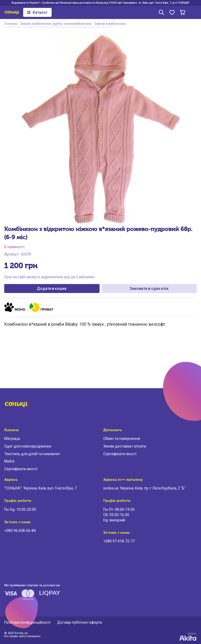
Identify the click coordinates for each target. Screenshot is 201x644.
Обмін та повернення (122, 439)
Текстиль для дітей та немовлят (32, 454)
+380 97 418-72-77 (119, 541)
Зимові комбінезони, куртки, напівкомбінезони (55, 24)
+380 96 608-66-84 (20, 531)
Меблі (9, 461)
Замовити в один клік (149, 289)
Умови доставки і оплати (125, 446)
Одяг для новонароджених (28, 446)
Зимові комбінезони (110, 24)
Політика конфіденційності (27, 622)
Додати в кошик (52, 289)
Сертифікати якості (21, 469)
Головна (10, 24)
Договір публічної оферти (80, 622)
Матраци (12, 439)
